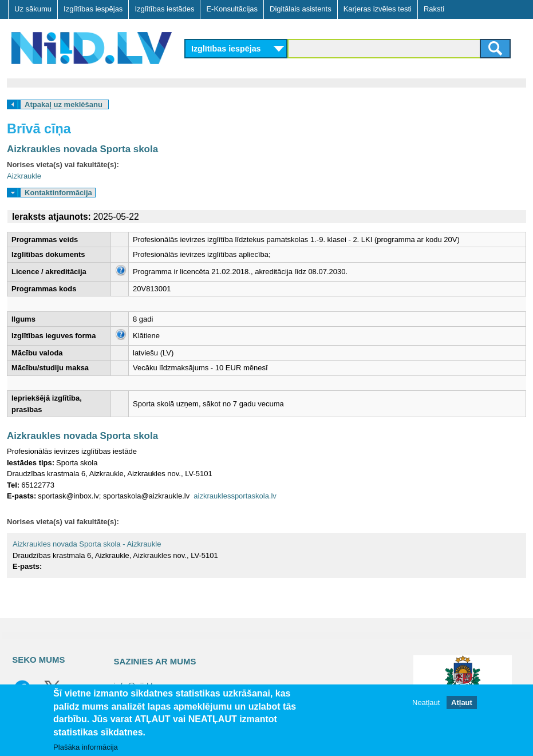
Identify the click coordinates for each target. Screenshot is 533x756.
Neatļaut (426, 702)
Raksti (434, 9)
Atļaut (462, 702)
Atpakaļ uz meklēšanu (64, 104)
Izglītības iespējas (93, 9)
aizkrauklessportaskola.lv (235, 496)
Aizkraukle (24, 176)
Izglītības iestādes (164, 9)
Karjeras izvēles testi (378, 9)
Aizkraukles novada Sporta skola (82, 149)
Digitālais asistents (301, 9)
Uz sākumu (33, 9)
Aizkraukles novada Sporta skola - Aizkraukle (87, 544)
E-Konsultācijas (232, 9)
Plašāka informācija (86, 747)
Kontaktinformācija (58, 193)
